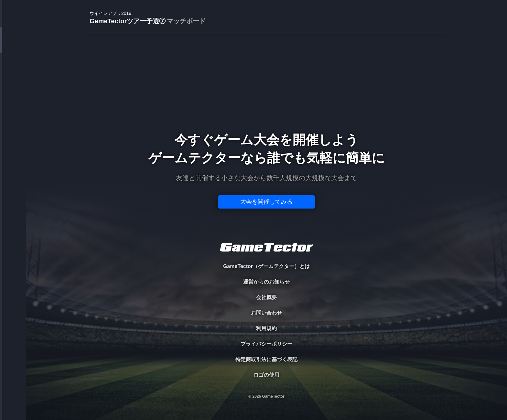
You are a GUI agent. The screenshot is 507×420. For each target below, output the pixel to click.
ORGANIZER (13, 99)
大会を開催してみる (266, 202)
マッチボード (186, 21)
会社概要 (266, 297)
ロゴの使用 (266, 375)
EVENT (13, 152)
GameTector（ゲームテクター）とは (266, 266)
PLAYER (13, 72)
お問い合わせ (266, 313)
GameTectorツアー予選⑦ (148, 18)
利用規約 (266, 328)
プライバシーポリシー (266, 344)
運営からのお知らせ (266, 282)
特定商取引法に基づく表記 (266, 359)
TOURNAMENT (13, 46)
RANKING (13, 125)
